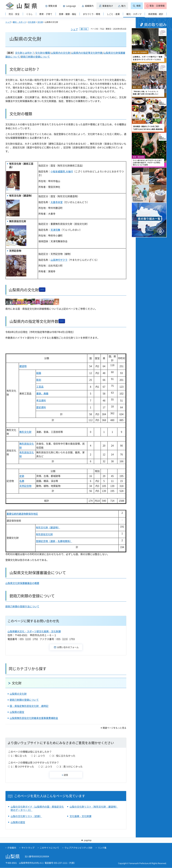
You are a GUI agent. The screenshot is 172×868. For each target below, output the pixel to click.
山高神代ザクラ (59, 260)
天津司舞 (55, 230)
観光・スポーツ (19, 22)
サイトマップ (28, 848)
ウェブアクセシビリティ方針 (78, 848)
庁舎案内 (12, 848)
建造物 (23, 366)
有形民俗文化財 (44, 534)
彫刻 (39, 380)
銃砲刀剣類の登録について (35, 57)
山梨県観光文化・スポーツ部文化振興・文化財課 (34, 631)
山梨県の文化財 (18, 694)
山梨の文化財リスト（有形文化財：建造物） (94, 807)
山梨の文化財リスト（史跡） (26, 816)
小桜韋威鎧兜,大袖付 (62, 171)
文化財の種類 (43, 53)
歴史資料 (41, 407)
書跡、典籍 (42, 394)
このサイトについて (49, 848)
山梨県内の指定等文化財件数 (87, 53)
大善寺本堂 (57, 202)
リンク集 (102, 848)
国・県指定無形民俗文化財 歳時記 (29, 706)
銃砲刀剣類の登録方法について (22, 606)
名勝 (22, 481)
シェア (74, 29)
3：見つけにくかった (71, 767)
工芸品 (40, 387)
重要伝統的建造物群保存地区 (22, 514)
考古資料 (41, 400)
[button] (52, 6)
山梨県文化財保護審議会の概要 (22, 583)
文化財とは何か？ (25, 53)
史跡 (22, 476)
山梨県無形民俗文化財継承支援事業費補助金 (34, 718)
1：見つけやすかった (23, 767)
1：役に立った (19, 756)
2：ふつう (40, 756)
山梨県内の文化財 (60, 53)
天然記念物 (25, 486)
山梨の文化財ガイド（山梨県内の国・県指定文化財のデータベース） (37, 808)
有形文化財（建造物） (48, 527)
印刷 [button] (85, 29)
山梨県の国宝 (17, 712)
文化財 (40, 22)
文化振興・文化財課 (80, 816)
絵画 (39, 373)
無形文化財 (25, 432)
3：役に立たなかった (64, 756)
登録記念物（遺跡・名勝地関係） (54, 541)
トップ (8, 22)
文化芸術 (32, 22)
